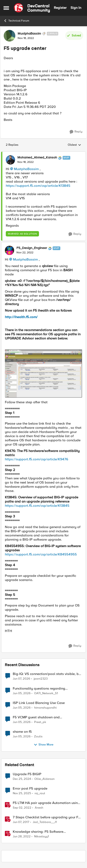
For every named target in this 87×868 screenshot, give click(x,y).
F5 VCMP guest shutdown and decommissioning (36, 717)
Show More (43, 745)
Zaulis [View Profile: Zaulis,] (38, 736)
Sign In (76, 8)
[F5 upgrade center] (26, 162)
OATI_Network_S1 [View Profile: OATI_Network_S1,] (46, 693)
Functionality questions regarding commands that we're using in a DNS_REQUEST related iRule (39, 689)
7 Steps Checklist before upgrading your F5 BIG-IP (47, 817)
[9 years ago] (21, 822)
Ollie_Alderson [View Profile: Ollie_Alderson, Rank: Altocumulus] (44, 779)
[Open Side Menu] (6, 8)
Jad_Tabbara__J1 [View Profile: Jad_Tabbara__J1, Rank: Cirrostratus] (45, 822)
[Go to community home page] (32, 8)
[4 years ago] (22, 836)
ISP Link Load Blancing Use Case (39, 703)
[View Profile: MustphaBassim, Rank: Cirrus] (10, 36)
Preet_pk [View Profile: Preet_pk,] (40, 722)
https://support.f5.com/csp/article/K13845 (38, 186)
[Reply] (76, 132)
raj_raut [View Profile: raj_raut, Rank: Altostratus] (40, 793)
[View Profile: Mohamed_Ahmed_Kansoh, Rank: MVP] (10, 160)
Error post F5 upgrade (30, 789)
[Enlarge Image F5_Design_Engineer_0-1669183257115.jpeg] (43, 373)
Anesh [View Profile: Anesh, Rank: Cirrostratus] (39, 808)
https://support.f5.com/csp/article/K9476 (37, 459)
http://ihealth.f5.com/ (21, 317)
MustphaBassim (26, 169)
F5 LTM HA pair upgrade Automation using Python (46, 803)
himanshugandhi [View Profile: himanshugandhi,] (45, 708)
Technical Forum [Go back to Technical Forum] (16, 21)
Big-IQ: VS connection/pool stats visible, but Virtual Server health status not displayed (47, 674)
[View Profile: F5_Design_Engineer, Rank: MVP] (10, 250)
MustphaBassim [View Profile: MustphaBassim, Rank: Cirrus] (29, 34)
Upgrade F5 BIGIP (27, 774)
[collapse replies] (43, 154)
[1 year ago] (22, 779)
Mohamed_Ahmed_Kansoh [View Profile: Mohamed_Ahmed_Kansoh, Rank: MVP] (37, 158)
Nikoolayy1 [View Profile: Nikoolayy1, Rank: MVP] (42, 836)
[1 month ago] (21, 679)
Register (60, 8)
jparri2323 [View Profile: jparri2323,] (41, 679)
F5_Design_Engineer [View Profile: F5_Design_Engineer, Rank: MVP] (32, 248)
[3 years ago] (22, 808)
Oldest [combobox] (74, 145)
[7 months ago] (22, 793)
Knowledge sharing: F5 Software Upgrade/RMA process (38, 832)
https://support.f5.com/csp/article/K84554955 (41, 554)
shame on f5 (22, 732)
